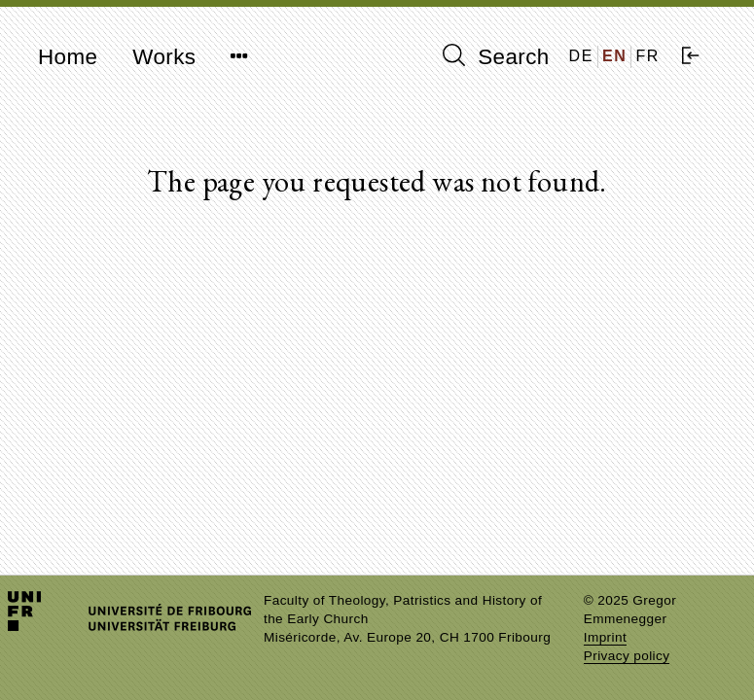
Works (164, 57)
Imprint (605, 637)
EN (614, 56)
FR (647, 56)
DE (581, 56)
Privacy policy (627, 656)
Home (68, 57)
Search (496, 56)
